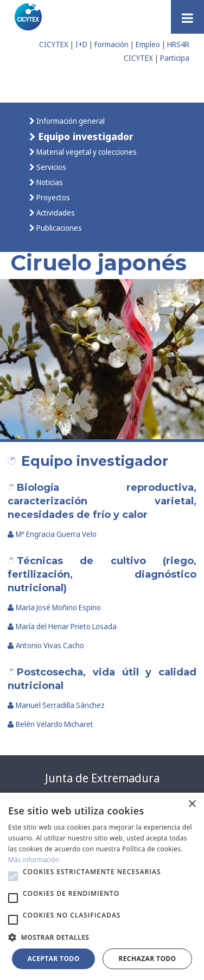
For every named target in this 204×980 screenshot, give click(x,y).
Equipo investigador (85, 136)
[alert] (102, 886)
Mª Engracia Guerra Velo (52, 534)
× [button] (192, 804)
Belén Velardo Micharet (50, 724)
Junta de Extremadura (102, 778)
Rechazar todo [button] (147, 959)
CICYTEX (54, 44)
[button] (13, 876)
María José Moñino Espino (54, 607)
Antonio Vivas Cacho (46, 645)
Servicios (50, 167)
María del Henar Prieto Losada (62, 626)
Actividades (55, 213)
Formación (111, 44)
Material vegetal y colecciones (86, 152)
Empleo (148, 44)
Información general (70, 121)
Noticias (49, 182)
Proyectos (52, 197)
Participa (175, 58)
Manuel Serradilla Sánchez (56, 705)
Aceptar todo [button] (53, 959)
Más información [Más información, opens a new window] (34, 860)
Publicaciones (58, 228)
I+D (81, 44)
